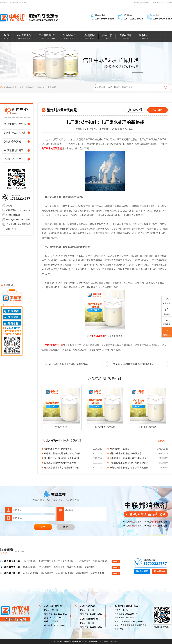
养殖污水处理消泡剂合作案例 (58, 449)
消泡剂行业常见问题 (46, 87)
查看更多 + (163, 441)
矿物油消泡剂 (45, 567)
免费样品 (161, 571)
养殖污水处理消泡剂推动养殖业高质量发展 (136, 364)
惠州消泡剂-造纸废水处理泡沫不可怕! (62, 468)
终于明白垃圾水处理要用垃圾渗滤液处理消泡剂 (64, 458)
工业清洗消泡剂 (66, 561)
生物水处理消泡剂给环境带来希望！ (61, 463)
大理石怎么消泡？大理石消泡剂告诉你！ (72, 364)
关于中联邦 (146, 3)
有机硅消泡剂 (30, 567)
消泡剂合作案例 (13, 142)
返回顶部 (167, 332)
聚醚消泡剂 (59, 567)
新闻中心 (30, 87)
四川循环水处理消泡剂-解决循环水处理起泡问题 (130, 458)
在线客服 (144, 571)
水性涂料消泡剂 (83, 561)
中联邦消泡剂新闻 (14, 150)
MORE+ (116, 561)
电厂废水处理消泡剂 (52, 149)
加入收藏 (135, 3)
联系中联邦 (158, 3)
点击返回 (158, 110)
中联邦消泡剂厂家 (54, 345)
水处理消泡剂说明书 (119, 449)
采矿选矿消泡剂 (101, 561)
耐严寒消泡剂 (97, 573)
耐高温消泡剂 (47, 573)
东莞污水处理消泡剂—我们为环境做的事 (129, 468)
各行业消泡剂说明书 (15, 124)
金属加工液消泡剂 (47, 561)
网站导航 (168, 3)
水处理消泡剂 (98, 336)
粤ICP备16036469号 (109, 641)
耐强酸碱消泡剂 (31, 573)
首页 (21, 87)
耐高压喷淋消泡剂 (65, 573)
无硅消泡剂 (90, 567)
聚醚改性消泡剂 (75, 567)
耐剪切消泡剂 (82, 573)
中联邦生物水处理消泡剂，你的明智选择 (129, 463)
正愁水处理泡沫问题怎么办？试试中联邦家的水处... (64, 453)
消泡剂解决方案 (13, 159)
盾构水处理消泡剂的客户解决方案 (126, 453)
